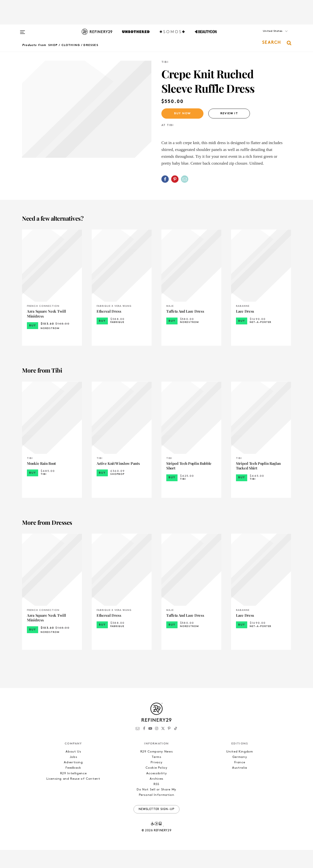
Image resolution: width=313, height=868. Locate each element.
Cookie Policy (156, 786)
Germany (240, 775)
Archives (156, 797)
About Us (73, 770)
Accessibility (156, 792)
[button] (267, 36)
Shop (53, 45)
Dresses (91, 45)
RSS (156, 803)
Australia (240, 786)
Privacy (157, 781)
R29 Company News (156, 770)
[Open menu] (22, 30)
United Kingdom (240, 770)
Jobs (73, 775)
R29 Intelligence (73, 792)
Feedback (73, 786)
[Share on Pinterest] (175, 179)
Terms (156, 775)
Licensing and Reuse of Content (73, 797)
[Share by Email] (185, 179)
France (240, 781)
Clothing (71, 45)
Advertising (73, 781)
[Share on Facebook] (165, 179)
